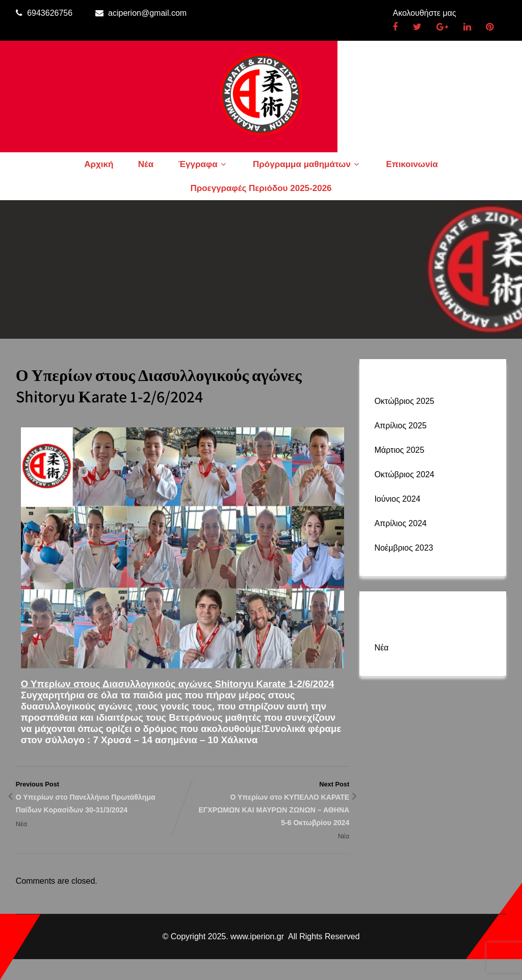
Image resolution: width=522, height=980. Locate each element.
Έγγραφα (203, 164)
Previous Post (99, 798)
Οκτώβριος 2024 (404, 474)
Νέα (146, 164)
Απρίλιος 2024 (400, 523)
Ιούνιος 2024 (397, 499)
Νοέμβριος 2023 (403, 548)
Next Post (266, 805)
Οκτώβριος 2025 (404, 401)
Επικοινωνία (412, 164)
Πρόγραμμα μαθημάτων (307, 164)
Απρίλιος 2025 (400, 426)
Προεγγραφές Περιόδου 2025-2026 (261, 188)
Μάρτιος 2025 (399, 450)
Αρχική (99, 164)
